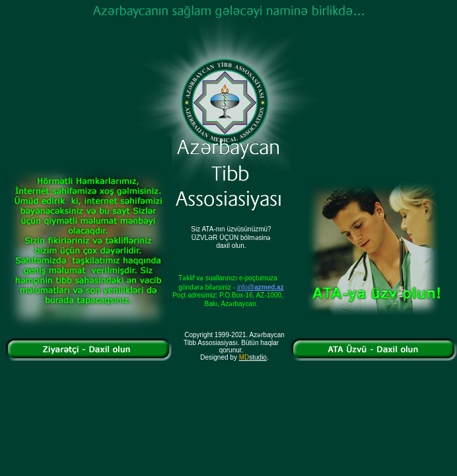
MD (244, 357)
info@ (261, 287)
